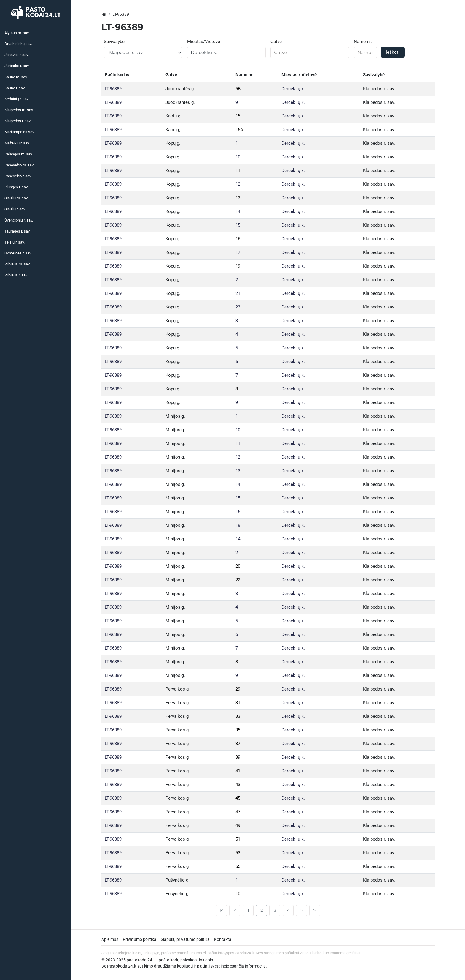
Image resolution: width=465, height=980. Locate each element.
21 (238, 293)
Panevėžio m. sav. (19, 165)
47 (238, 812)
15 (238, 116)
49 (238, 825)
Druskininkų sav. (18, 44)
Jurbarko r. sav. (17, 66)
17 (238, 252)
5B (238, 89)
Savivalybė (114, 42)
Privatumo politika (140, 939)
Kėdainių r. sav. (17, 99)
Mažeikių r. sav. (17, 143)
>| (315, 910)
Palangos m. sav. (19, 154)
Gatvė (276, 42)
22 (238, 580)
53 (238, 853)
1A (238, 539)
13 (238, 198)
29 (238, 689)
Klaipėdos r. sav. (18, 121)
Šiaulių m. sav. (16, 198)
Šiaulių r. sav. (15, 209)
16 (238, 239)
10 (238, 157)
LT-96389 (113, 89)
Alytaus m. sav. (17, 33)
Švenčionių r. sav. (19, 220)
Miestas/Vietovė (204, 42)
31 (238, 703)
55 (238, 866)
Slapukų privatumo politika (185, 939)
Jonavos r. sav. (17, 55)
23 (238, 307)
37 (238, 744)
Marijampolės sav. (20, 132)
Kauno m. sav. (16, 77)
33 (238, 716)
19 (238, 266)
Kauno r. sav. (15, 88)
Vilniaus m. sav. (17, 264)
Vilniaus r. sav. (16, 275)
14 (238, 211)
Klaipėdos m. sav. (19, 110)
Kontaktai (223, 939)
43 (238, 785)
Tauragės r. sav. (17, 231)
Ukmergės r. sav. (18, 253)
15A (239, 130)
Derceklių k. (293, 89)
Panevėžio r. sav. (18, 176)
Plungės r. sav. (16, 187)
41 (238, 771)
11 (238, 171)
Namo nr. (363, 42)
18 (238, 525)
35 (238, 730)
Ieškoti (393, 52)
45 (238, 798)
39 (238, 757)
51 (238, 839)
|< (222, 910)
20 (238, 566)
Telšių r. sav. (15, 242)
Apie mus (110, 939)
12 (238, 184)
